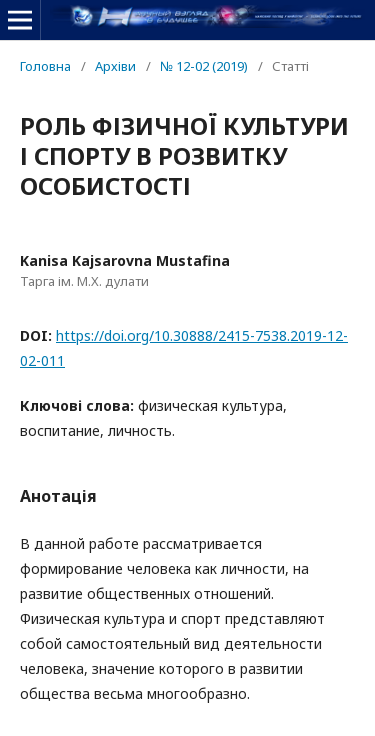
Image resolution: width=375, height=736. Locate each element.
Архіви (115, 66)
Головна (45, 66)
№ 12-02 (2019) (204, 66)
